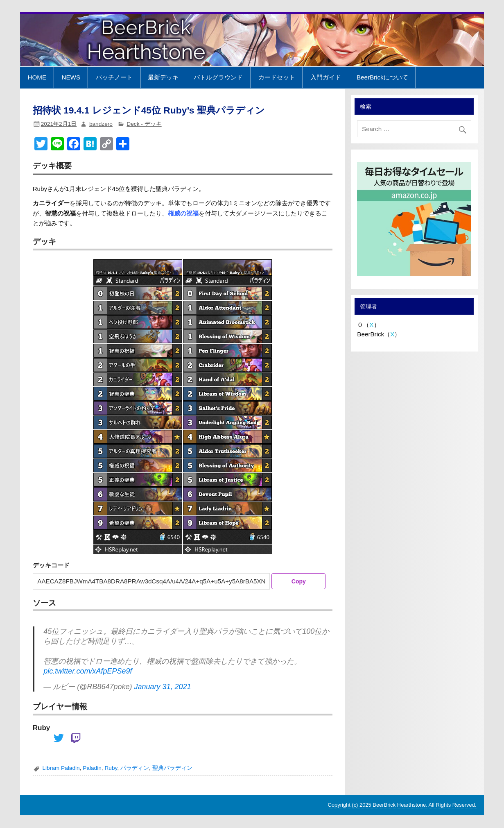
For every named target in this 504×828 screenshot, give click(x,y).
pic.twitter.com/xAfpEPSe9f (88, 671)
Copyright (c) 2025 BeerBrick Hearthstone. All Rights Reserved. (402, 805)
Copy (299, 581)
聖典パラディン (172, 768)
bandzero (101, 124)
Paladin (92, 768)
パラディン (135, 768)
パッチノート (114, 77)
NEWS (71, 77)
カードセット (277, 77)
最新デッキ (163, 77)
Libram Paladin (61, 768)
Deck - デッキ (144, 124)
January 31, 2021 (162, 687)
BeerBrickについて (382, 77)
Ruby (111, 768)
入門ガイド (326, 77)
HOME (37, 77)
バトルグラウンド (218, 77)
